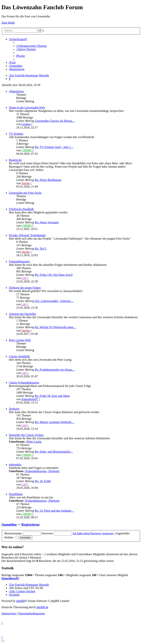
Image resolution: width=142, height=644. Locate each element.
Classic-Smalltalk (19, 356)
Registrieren (30, 524)
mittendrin (15, 464)
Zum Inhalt (8, 23)
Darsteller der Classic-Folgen (26, 435)
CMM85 (27, 150)
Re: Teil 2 (41, 249)
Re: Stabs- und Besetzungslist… (54, 452)
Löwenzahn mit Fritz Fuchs (25, 193)
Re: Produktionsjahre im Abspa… (55, 370)
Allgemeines (16, 91)
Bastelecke (15, 160)
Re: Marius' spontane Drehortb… (54, 422)
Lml (24, 278)
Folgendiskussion (19, 261)
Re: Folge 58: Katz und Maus (52, 396)
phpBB (20, 601)
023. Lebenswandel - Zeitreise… (54, 301)
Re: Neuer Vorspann (47, 222)
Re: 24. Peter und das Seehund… (54, 511)
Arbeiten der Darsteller (22, 314)
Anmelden (9, 524)
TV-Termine (16, 134)
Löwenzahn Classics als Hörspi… (55, 121)
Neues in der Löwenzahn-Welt (27, 108)
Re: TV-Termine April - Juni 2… (54, 147)
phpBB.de (42, 607)
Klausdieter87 (30, 399)
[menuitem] (31, 46)
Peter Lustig (34, 442)
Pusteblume (16, 494)
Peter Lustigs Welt (20, 340)
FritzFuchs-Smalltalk (21, 209)
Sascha (26, 183)
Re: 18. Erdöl (43, 481)
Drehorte (14, 409)
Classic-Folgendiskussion (24, 383)
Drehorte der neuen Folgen (25, 288)
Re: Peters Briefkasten (48, 180)
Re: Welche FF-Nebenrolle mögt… (56, 327)
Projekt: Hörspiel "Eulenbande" (28, 235)
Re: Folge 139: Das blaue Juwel (54, 275)
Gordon (26, 124)
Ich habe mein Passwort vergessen (93, 533)
